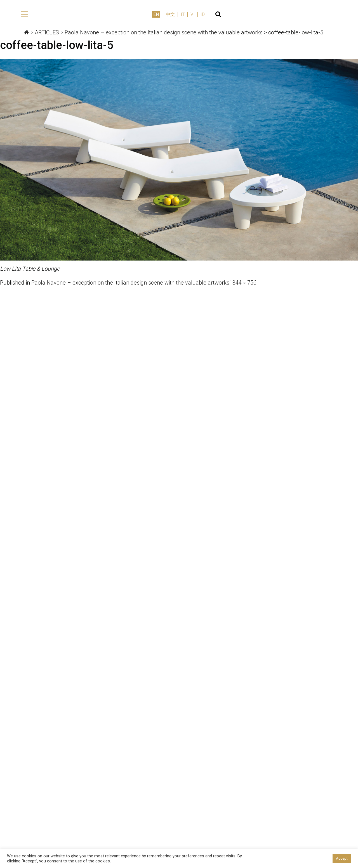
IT (312, 14)
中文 (300, 14)
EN (286, 14)
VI (322, 14)
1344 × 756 (243, 283)
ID (332, 14)
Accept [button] (342, 858)
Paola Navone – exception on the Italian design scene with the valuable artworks (130, 283)
